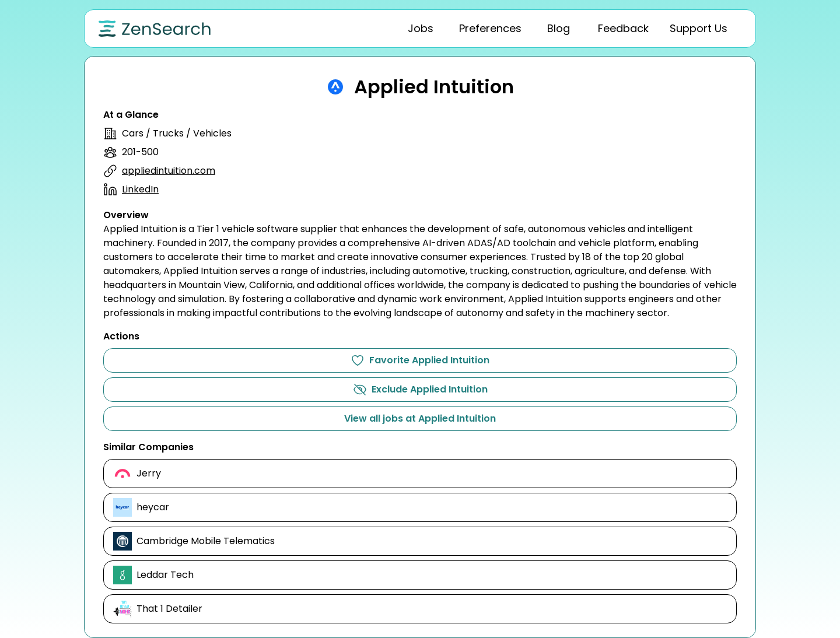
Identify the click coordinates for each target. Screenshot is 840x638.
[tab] (421, 29)
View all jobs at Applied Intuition (420, 418)
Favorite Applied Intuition (420, 360)
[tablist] (528, 29)
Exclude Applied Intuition (420, 390)
